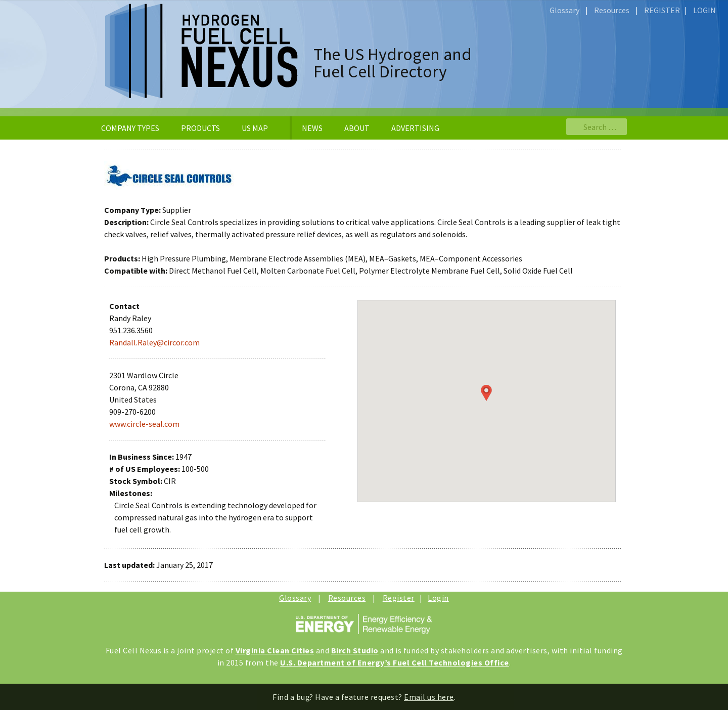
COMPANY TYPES (130, 128)
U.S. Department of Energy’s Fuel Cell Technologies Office (395, 662)
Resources (612, 10)
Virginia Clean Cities (275, 650)
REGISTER (662, 10)
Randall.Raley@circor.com (154, 342)
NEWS (312, 128)
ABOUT (357, 128)
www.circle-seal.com (144, 424)
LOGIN (704, 10)
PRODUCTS (200, 128)
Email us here (429, 697)
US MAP (255, 128)
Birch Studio (355, 650)
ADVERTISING (415, 128)
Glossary (564, 10)
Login (438, 598)
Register (399, 598)
